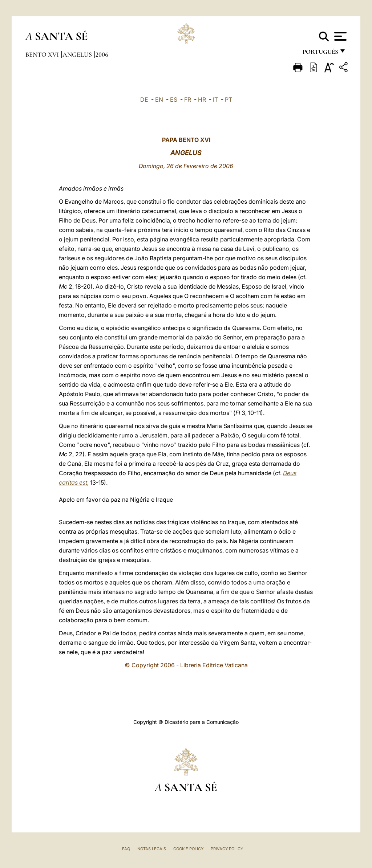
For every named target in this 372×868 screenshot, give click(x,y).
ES (174, 99)
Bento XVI (43, 54)
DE (144, 99)
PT (229, 99)
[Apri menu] (339, 36)
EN (159, 99)
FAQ (126, 849)
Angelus (78, 54)
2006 (102, 54)
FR (188, 99)
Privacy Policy (227, 849)
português (320, 54)
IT (215, 99)
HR (202, 99)
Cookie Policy (188, 849)
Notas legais (152, 849)
